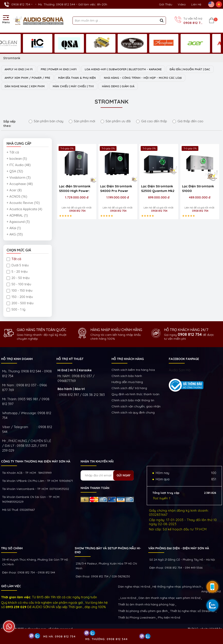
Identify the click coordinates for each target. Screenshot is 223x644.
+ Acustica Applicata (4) (24, 209)
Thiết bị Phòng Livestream (137, 617)
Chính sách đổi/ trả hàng (129, 388)
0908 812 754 (21, 4)
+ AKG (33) (15, 234)
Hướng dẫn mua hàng (127, 382)
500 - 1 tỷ (16, 309)
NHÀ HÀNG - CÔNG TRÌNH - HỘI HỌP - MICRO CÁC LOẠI (143, 78)
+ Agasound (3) (18, 222)
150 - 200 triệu (20, 297)
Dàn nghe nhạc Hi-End (134, 587)
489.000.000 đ (200, 197)
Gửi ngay (123, 475)
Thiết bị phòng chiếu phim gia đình (143, 611)
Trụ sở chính (12, 548)
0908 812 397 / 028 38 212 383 (82, 395)
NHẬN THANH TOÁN (95, 488)
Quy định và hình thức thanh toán (135, 394)
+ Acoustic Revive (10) (23, 203)
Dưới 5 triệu (18, 265)
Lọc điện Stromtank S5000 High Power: (75, 188)
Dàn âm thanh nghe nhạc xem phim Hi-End (169, 598)
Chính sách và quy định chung (133, 412)
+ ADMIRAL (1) (17, 215)
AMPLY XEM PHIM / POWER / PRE (27, 78)
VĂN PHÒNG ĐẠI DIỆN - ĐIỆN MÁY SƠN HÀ (179, 548)
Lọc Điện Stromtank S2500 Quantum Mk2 (158, 188)
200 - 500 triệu (20, 303)
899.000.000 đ (159, 197)
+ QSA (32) (15, 171)
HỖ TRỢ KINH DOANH (17, 359)
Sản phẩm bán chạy (46, 121)
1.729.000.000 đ (77, 197)
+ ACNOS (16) (17, 196)
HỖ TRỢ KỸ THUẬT (70, 359)
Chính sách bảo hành (127, 376)
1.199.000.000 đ (118, 197)
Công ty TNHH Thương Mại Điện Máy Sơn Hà (36, 461)
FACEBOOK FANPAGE (184, 359)
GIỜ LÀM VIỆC (11, 586)
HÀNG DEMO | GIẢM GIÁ (118, 86)
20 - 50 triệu (18, 278)
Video (182, 4)
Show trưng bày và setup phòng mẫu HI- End (108, 550)
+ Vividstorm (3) (19, 177)
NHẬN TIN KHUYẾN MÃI (97, 461)
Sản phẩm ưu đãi (116, 121)
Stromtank (12, 58)
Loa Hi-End (128, 598)
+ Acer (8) (14, 190)
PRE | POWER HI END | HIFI (59, 69)
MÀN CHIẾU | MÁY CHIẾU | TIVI (73, 86)
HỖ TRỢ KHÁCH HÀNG (128, 359)
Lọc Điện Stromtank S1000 (198, 188)
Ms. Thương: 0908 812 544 (57, 4)
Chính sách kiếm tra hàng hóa (133, 370)
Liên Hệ (196, 4)
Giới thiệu (166, 4)
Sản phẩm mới (82, 121)
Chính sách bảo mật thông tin (133, 400)
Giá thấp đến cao (188, 121)
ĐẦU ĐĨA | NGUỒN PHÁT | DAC (190, 69)
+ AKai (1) (14, 228)
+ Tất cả (13, 152)
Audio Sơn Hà (180, 370)
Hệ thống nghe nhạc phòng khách (177, 587)
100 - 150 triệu (19, 290)
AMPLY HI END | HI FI (19, 69)
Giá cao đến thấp (152, 121)
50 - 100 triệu (19, 284)
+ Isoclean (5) (17, 159)
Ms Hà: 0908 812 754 (59, 636)
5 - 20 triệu (17, 272)
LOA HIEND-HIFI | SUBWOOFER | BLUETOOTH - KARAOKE (123, 69)
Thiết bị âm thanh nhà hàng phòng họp (146, 604)
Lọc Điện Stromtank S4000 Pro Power (116, 188)
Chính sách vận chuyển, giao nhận (136, 406)
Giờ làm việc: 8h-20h (93, 4)
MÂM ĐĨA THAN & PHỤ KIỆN (77, 78)
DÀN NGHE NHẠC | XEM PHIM (25, 86)
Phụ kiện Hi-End (169, 617)
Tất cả (14, 259)
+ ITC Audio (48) (19, 165)
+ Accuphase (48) (20, 184)
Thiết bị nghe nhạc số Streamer (193, 611)
